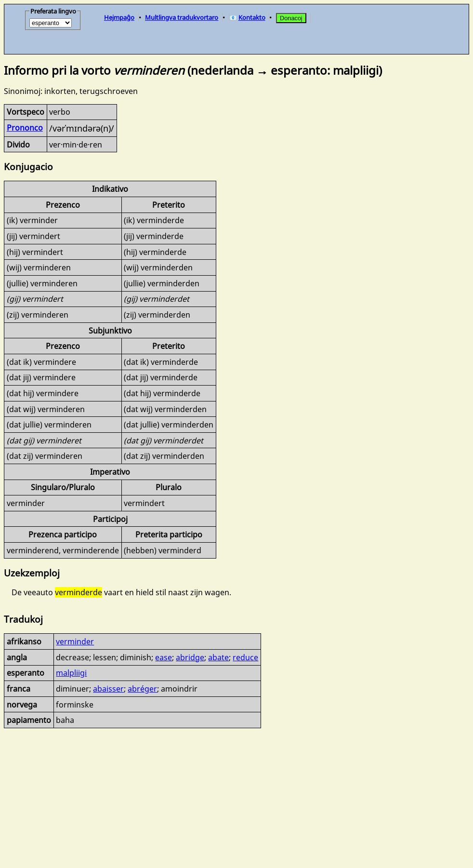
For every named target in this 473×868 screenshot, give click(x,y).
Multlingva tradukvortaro (182, 17)
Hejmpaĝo (119, 17)
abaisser (108, 689)
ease (164, 657)
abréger (142, 689)
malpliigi (71, 673)
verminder (75, 641)
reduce (245, 657)
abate (218, 657)
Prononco (25, 128)
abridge (190, 657)
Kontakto (252, 17)
